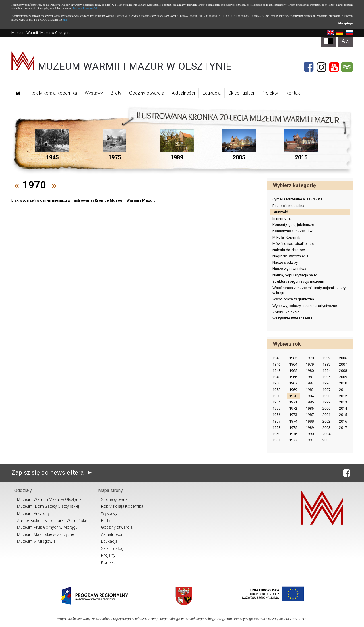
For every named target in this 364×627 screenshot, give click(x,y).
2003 (326, 428)
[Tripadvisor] (347, 67)
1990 (310, 434)
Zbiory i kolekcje (286, 312)
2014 (343, 408)
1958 (276, 428)
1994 (326, 371)
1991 (310, 440)
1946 (276, 364)
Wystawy (94, 93)
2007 (343, 364)
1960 (276, 434)
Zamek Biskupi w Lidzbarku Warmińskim (53, 521)
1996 (326, 383)
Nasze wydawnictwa (289, 269)
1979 (310, 364)
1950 (276, 383)
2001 (326, 415)
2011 (343, 390)
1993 (326, 364)
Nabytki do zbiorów (289, 250)
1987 (310, 415)
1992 (326, 358)
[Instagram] (321, 67)
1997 (326, 390)
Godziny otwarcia (147, 93)
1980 (310, 371)
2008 (343, 371)
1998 (326, 396)
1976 (293, 434)
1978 (310, 358)
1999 (326, 402)
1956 (276, 415)
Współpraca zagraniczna (293, 299)
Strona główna (114, 499)
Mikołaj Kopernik (286, 237)
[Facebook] (309, 67)
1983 (310, 390)
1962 (293, 358)
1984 (310, 396)
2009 (343, 377)
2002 (326, 421)
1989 (310, 428)
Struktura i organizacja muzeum (298, 281)
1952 (276, 390)
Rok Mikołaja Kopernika (53, 93)
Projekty (270, 93)
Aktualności (183, 93)
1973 (293, 415)
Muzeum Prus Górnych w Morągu (47, 527)
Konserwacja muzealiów (292, 231)
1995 (326, 377)
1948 (276, 371)
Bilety (116, 93)
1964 (293, 364)
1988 (310, 421)
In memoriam (283, 218)
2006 (343, 358)
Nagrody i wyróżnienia (290, 256)
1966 (293, 377)
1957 (276, 421)
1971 (293, 402)
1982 (310, 383)
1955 (276, 408)
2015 (343, 415)
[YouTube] (334, 67)
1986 (310, 408)
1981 (310, 377)
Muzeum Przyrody (33, 513)
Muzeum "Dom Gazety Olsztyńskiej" (49, 506)
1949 (276, 377)
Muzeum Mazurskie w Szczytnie (45, 534)
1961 (276, 440)
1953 (276, 396)
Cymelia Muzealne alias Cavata (297, 199)
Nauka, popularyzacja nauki (295, 275)
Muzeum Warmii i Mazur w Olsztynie (49, 499)
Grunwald (280, 212)
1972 (293, 408)
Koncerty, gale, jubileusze (293, 225)
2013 (343, 402)
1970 (293, 396)
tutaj (65, 20)
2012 (343, 396)
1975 (293, 428)
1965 (293, 371)
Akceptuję (345, 23)
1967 (293, 383)
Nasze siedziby (285, 262)
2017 (343, 428)
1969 (293, 390)
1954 (276, 402)
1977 (293, 440)
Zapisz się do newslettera (53, 473)
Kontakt (294, 93)
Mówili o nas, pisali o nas (293, 244)
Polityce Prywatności (85, 8)
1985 (310, 402)
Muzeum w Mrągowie (36, 541)
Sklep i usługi (241, 93)
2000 (326, 408)
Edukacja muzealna (288, 206)
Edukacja (212, 93)
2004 (326, 434)
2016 (343, 421)
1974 (293, 421)
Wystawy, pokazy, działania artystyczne (305, 306)
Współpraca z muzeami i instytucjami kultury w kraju (309, 290)
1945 (276, 358)
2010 (343, 383)
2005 (326, 440)
